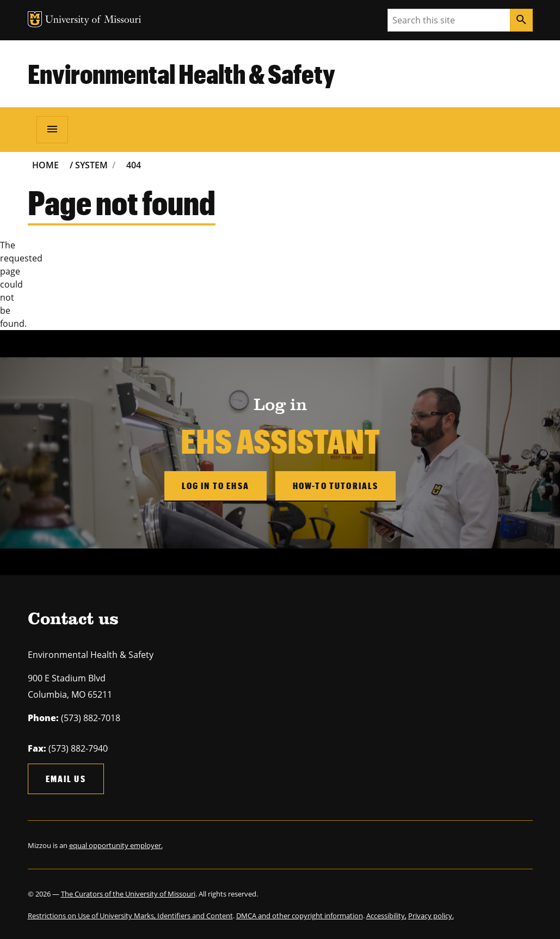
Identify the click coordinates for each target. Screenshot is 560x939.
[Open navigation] (52, 130)
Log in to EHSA (216, 486)
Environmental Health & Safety (181, 74)
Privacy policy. (431, 916)
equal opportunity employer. (116, 845)
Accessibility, (386, 916)
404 (134, 165)
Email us (66, 779)
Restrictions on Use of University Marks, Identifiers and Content (130, 916)
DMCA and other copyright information (300, 916)
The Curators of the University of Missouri (128, 894)
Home (45, 165)
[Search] (521, 20)
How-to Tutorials (336, 486)
